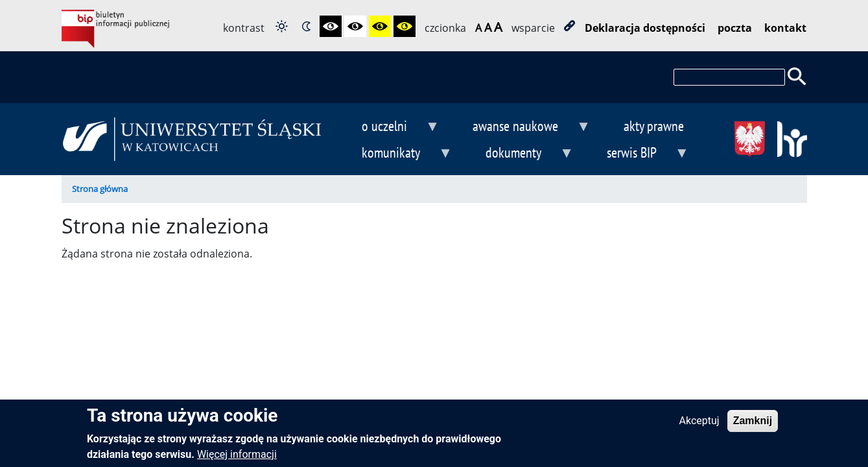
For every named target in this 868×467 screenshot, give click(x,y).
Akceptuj (699, 425)
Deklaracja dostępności (645, 28)
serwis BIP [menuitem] (637, 154)
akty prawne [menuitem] (654, 126)
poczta (735, 28)
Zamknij (753, 425)
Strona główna (100, 189)
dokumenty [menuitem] (519, 154)
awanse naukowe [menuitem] (521, 127)
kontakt (785, 28)
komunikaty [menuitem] (397, 154)
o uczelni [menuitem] (390, 127)
